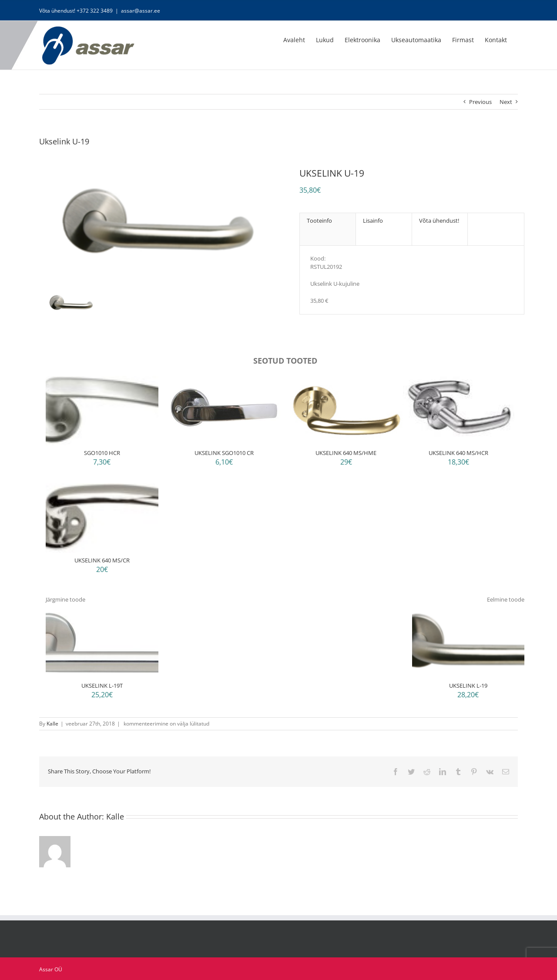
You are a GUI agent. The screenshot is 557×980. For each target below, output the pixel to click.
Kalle (52, 724)
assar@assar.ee (141, 11)
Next (506, 102)
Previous (480, 102)
